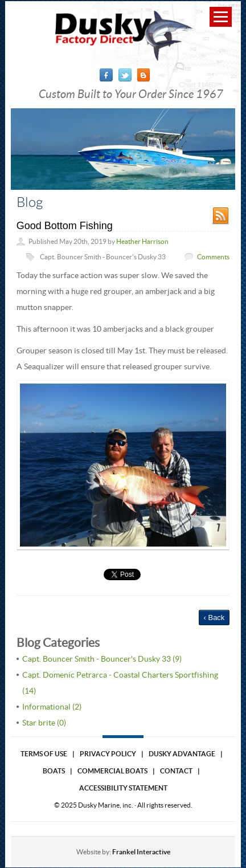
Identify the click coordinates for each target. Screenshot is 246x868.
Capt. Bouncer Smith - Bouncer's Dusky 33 (103, 257)
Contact (176, 771)
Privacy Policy (108, 754)
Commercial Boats (112, 771)
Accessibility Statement (123, 788)
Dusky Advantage (182, 754)
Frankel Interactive (141, 852)
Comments (213, 257)
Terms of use (44, 754)
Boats (54, 771)
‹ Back (214, 618)
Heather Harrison (142, 241)
